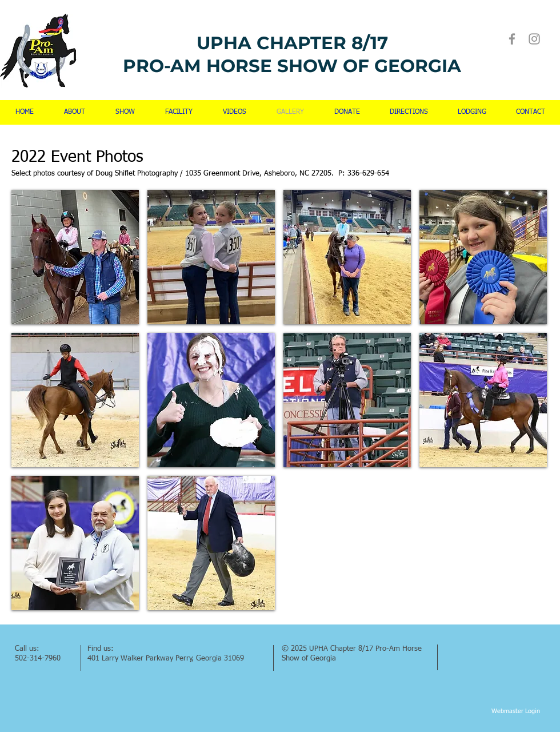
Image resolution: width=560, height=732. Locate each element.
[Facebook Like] (468, 647)
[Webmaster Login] (516, 711)
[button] (75, 257)
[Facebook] (512, 39)
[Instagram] (534, 39)
